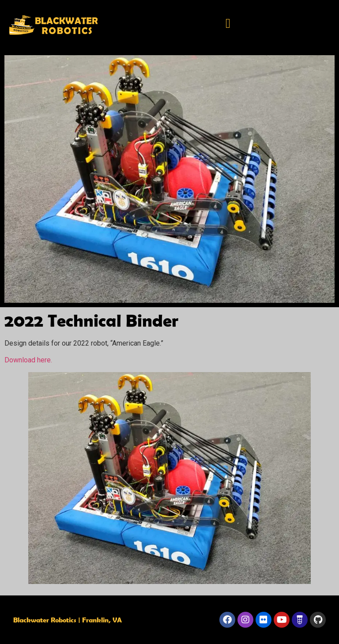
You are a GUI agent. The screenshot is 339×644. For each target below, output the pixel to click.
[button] (228, 23)
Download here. (28, 360)
